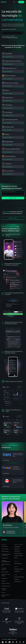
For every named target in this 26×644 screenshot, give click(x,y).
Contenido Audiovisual (7, 569)
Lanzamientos (17, 551)
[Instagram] (6, 642)
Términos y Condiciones (19, 577)
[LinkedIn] (9, 642)
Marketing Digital (6, 552)
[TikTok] (13, 642)
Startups (4, 592)
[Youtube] (2, 642)
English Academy (6, 549)
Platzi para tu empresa (12, 37)
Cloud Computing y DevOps (7, 596)
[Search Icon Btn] (23, 33)
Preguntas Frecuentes (19, 569)
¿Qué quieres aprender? (9, 29)
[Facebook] (17, 642)
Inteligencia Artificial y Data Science (7, 555)
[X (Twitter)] (20, 642)
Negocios (4, 581)
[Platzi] (4, 2)
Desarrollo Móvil (5, 572)
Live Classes (17, 549)
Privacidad (17, 579)
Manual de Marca (18, 563)
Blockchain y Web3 (6, 583)
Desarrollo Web (5, 546)
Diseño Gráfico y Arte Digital (7, 575)
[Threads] (24, 642)
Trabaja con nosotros (19, 556)
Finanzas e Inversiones (7, 589)
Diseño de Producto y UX (7, 565)
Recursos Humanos (6, 586)
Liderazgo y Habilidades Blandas (7, 561)
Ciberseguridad (5, 558)
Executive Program (18, 553)
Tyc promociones (18, 581)
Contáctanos (17, 571)
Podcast (16, 558)
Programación (5, 578)
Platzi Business (17, 547)
